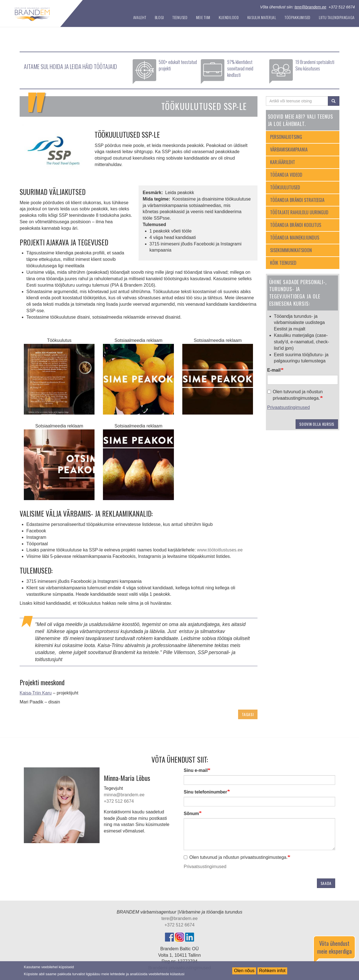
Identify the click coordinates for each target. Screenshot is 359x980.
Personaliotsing (286, 137)
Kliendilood (229, 17)
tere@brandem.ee (310, 7)
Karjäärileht (283, 162)
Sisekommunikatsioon (291, 250)
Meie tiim (203, 17)
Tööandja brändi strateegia (297, 200)
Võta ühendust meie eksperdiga (334, 947)
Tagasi (248, 714)
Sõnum (191, 814)
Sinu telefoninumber (205, 792)
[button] (59, 379)
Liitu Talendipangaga (337, 17)
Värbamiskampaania (289, 149)
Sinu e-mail (196, 770)
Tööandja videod (286, 175)
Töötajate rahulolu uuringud (299, 212)
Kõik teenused (283, 263)
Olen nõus (244, 971)
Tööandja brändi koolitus (296, 225)
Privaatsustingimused (289, 407)
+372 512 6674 (119, 801)
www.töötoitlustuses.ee (220, 550)
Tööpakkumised (298, 17)
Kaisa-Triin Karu (36, 693)
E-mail (274, 370)
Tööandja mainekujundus (295, 238)
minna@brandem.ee (124, 795)
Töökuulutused (285, 187)
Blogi (160, 17)
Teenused (180, 17)
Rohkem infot (272, 971)
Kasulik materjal (262, 17)
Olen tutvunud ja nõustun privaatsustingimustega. (295, 395)
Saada (326, 883)
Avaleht (140, 17)
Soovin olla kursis (317, 424)
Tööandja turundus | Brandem (61, 12)
